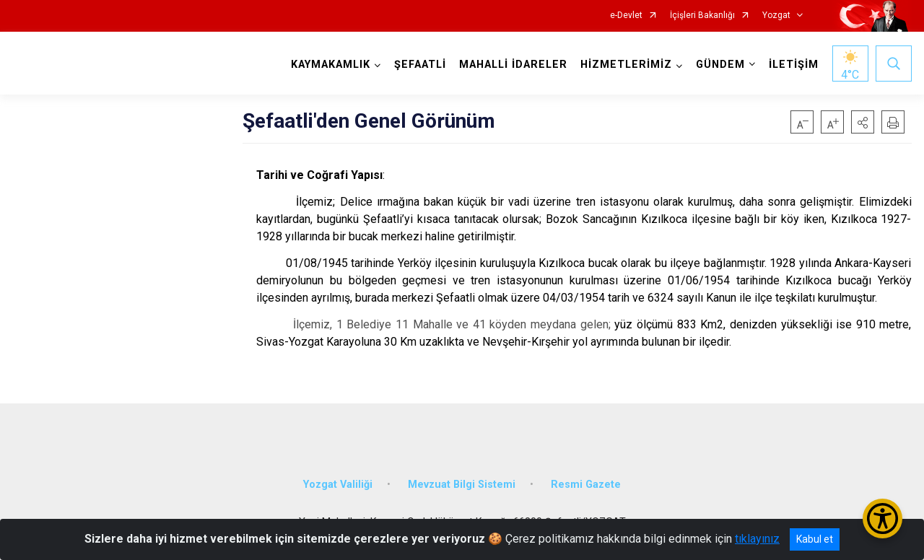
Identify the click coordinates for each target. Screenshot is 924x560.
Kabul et (815, 539)
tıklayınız (757, 539)
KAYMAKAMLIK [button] (331, 65)
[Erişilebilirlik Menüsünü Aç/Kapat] (882, 519)
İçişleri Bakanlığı (702, 16)
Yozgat (776, 16)
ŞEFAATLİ (420, 65)
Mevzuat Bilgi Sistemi (462, 485)
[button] (863, 122)
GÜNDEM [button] (720, 65)
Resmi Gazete (586, 485)
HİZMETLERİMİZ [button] (626, 65)
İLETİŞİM (794, 65)
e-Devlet (626, 16)
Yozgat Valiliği (338, 485)
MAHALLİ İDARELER (513, 65)
